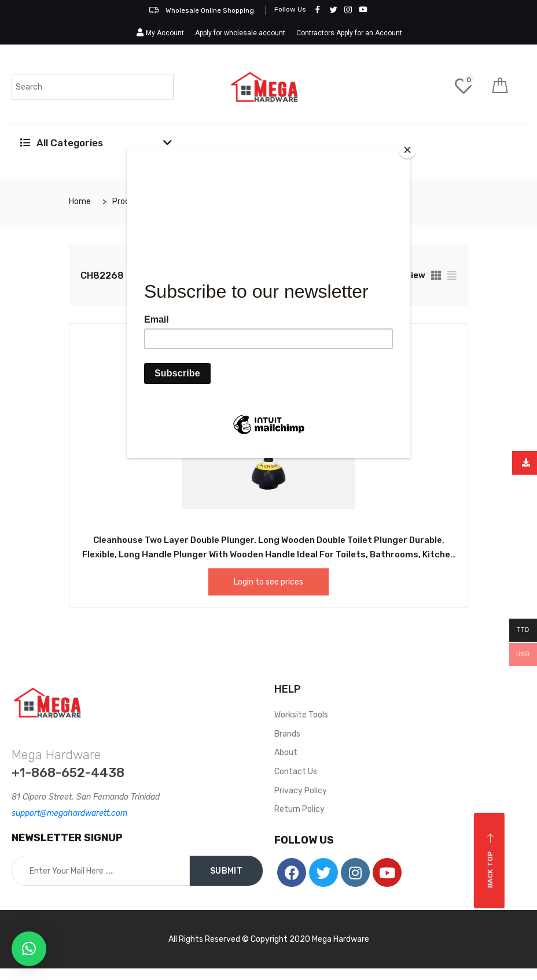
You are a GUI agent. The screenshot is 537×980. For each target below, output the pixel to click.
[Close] (407, 150)
